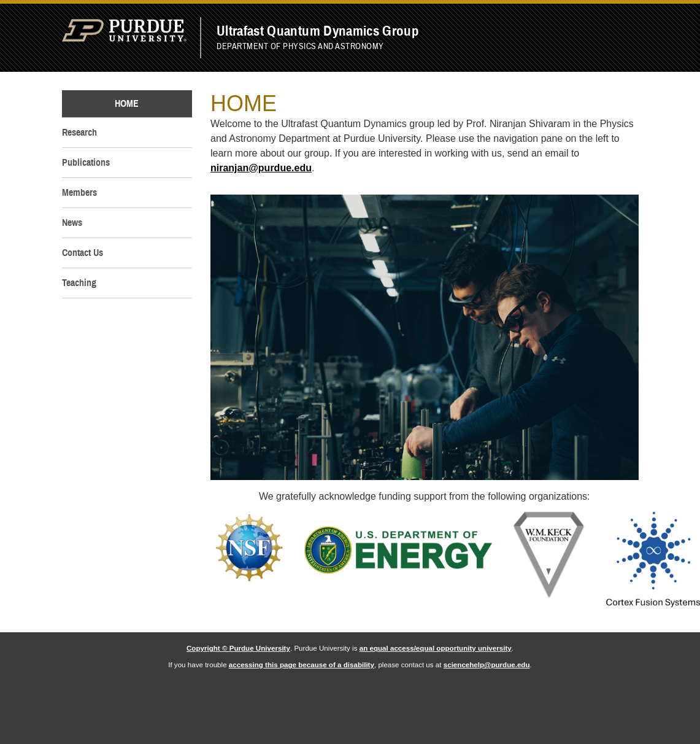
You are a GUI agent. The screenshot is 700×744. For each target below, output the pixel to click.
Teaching (79, 283)
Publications (86, 163)
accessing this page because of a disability (302, 665)
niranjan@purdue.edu (261, 168)
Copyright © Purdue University (238, 648)
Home (127, 104)
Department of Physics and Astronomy (300, 46)
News (72, 223)
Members (79, 193)
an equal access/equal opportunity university (436, 648)
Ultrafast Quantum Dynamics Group (318, 31)
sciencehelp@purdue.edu (487, 665)
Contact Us (83, 253)
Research (79, 133)
